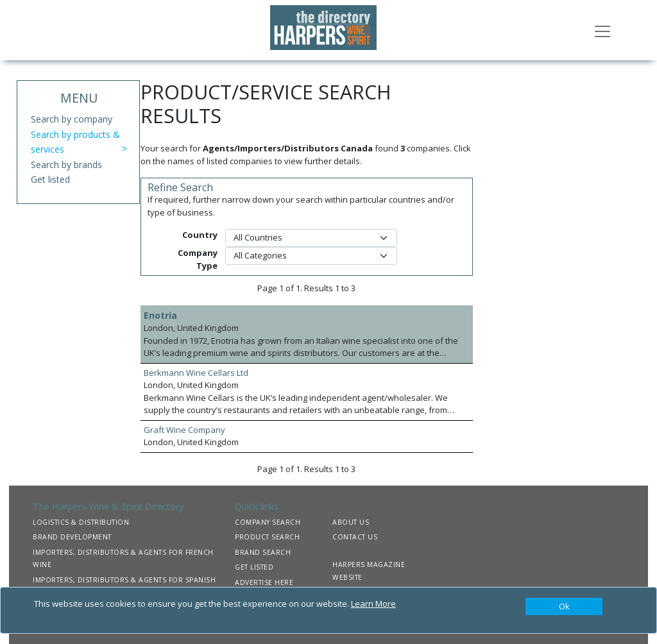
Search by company (72, 119)
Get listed (50, 179)
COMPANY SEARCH (268, 522)
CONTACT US (355, 537)
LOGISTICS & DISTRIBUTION (81, 522)
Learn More (373, 604)
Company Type (198, 259)
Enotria (160, 315)
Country (200, 235)
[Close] (564, 607)
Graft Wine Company (184, 430)
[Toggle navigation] (602, 30)
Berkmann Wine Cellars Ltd (196, 373)
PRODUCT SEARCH (267, 537)
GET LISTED (254, 567)
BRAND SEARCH (263, 552)
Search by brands (66, 165)
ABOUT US (351, 522)
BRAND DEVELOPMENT (72, 537)
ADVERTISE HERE (264, 582)
